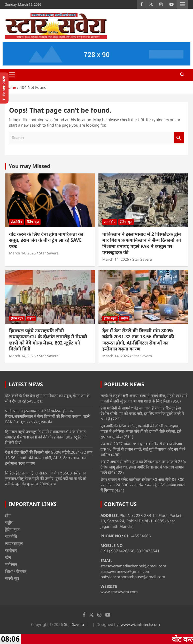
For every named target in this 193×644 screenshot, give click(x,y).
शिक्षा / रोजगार (16, 571)
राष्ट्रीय (31, 318)
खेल (8, 557)
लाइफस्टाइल (14, 543)
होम (8, 515)
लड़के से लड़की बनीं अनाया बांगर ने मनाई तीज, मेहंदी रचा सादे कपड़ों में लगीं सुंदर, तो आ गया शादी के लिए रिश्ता (144, 398)
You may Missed (30, 166)
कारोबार (11, 550)
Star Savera (49, 253)
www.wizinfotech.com (140, 624)
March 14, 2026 (22, 253)
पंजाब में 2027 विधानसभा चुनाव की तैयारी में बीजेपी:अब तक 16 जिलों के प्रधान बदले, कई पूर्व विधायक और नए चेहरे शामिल (143, 449)
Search (179, 138)
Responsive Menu (182, 4)
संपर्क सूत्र (12, 578)
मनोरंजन (11, 564)
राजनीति (11, 536)
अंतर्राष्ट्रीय (16, 222)
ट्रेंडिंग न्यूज (33, 222)
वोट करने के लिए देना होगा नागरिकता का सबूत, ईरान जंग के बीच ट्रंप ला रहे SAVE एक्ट (46, 240)
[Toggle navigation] (12, 75)
